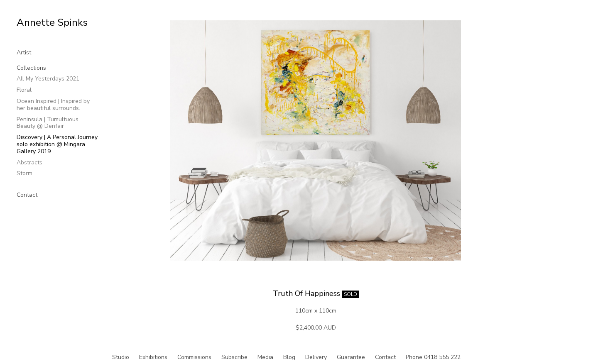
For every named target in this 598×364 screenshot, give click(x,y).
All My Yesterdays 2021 (48, 79)
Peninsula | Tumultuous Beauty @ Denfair (48, 123)
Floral (24, 90)
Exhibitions (153, 357)
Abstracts (29, 162)
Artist (24, 53)
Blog (289, 357)
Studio (121, 357)
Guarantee (351, 357)
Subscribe (234, 357)
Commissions (194, 357)
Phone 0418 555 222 (433, 357)
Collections (31, 68)
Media (265, 357)
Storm (25, 173)
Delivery (316, 357)
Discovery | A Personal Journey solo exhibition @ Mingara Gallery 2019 (57, 144)
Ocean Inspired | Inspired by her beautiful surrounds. (53, 105)
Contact (27, 195)
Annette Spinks (52, 22)
